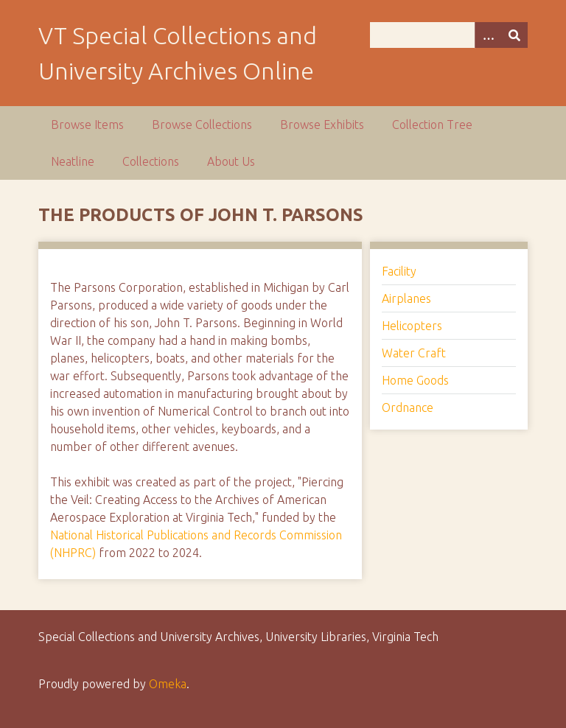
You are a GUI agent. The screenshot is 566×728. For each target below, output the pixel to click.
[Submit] (514, 35)
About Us (231, 161)
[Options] (488, 35)
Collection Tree (432, 125)
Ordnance (408, 407)
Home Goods (415, 380)
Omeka (168, 684)
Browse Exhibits (322, 125)
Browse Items (87, 125)
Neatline (73, 161)
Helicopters (412, 326)
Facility (399, 271)
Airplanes (406, 298)
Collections (151, 161)
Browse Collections (202, 125)
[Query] (449, 35)
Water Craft (414, 353)
